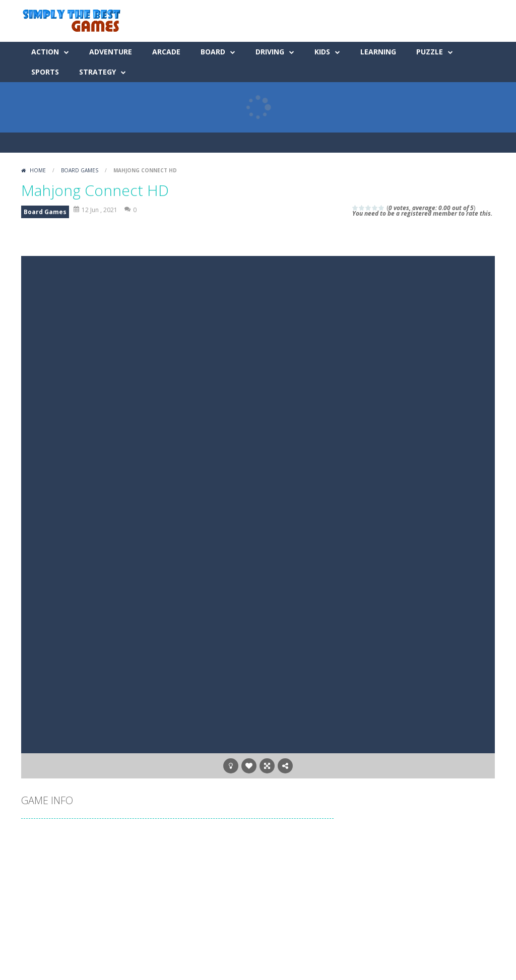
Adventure (111, 52)
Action (45, 52)
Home (38, 170)
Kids (322, 52)
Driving (270, 52)
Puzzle (430, 52)
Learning (378, 52)
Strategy (98, 72)
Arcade (166, 52)
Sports (45, 72)
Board (213, 52)
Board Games (80, 170)
